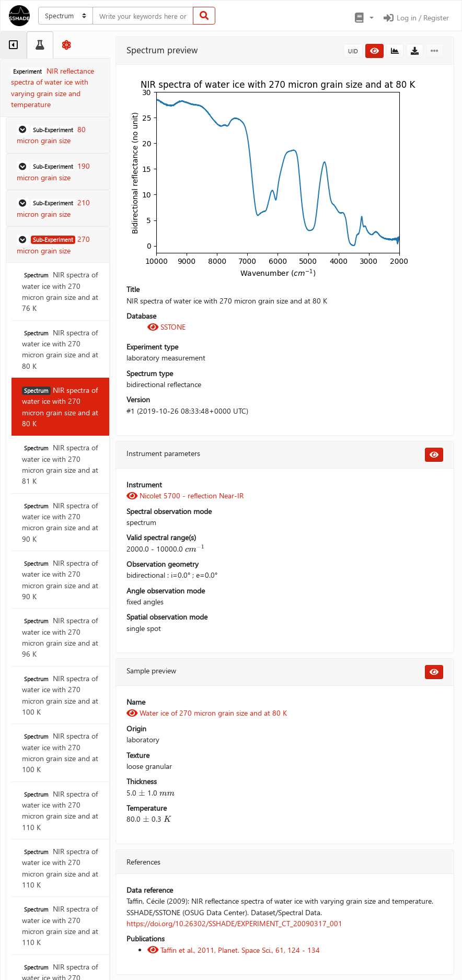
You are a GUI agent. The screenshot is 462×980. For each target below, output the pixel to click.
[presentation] (195, 549)
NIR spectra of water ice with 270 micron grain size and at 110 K (60, 810)
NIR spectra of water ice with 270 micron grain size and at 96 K (60, 637)
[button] (363, 18)
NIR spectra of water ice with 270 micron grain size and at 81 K (60, 464)
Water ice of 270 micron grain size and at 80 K (207, 713)
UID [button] (353, 51)
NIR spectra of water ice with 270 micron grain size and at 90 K (60, 522)
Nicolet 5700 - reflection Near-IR (185, 495)
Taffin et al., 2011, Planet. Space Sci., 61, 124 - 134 (234, 950)
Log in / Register (415, 17)
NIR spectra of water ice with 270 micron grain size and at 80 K (60, 349)
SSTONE (166, 327)
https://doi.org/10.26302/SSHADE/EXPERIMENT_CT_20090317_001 (234, 923)
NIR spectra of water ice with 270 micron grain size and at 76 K (60, 291)
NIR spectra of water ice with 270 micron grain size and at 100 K (60, 695)
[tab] (13, 45)
